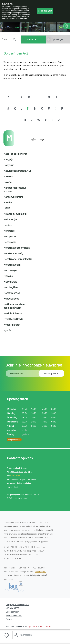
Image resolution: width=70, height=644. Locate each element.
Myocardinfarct (12, 325)
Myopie (7, 330)
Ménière (8, 225)
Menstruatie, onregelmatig (18, 259)
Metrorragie (10, 270)
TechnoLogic (46, 626)
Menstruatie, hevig (13, 253)
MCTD (7, 208)
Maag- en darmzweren (15, 154)
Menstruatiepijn (12, 265)
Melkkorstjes (10, 219)
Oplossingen (58, 39)
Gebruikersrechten (14, 615)
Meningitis (9, 231)
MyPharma (33, 626)
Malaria (7, 182)
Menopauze (10, 236)
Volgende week (14, 440)
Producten (32, 39)
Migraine (8, 276)
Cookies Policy (12, 612)
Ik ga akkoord (45, 11)
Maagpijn (8, 159)
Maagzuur (9, 165)
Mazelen (8, 202)
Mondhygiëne (11, 287)
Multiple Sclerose (13, 313)
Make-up (8, 176)
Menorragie (10, 242)
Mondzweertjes (12, 293)
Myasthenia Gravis (13, 319)
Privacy (9, 619)
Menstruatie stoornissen (17, 248)
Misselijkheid (10, 282)
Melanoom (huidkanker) (16, 214)
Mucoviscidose (11, 299)
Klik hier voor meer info (18, 19)
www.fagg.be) (40, 572)
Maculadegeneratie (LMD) (17, 171)
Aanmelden (26, 635)
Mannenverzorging (13, 197)
